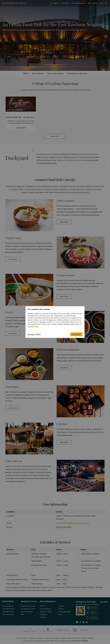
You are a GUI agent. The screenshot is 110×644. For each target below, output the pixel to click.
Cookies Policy (33, 326)
